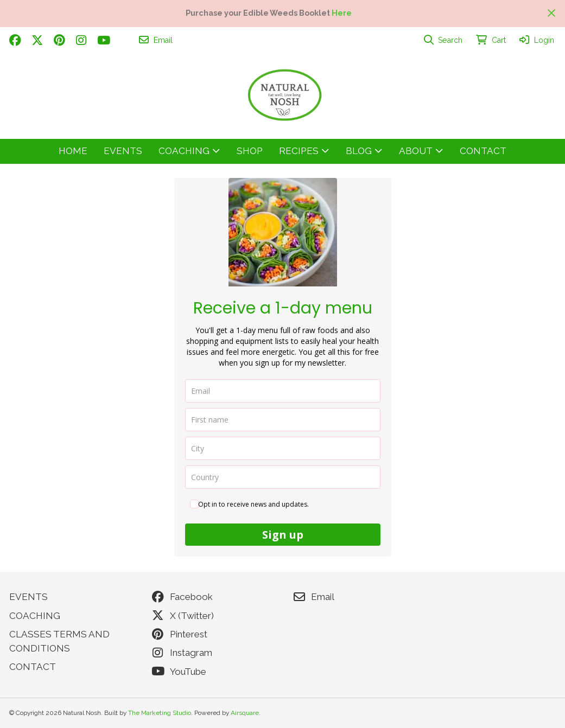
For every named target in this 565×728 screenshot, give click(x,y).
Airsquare (245, 713)
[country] (283, 477)
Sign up (283, 535)
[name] (283, 420)
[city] (283, 448)
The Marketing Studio (160, 713)
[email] (283, 391)
